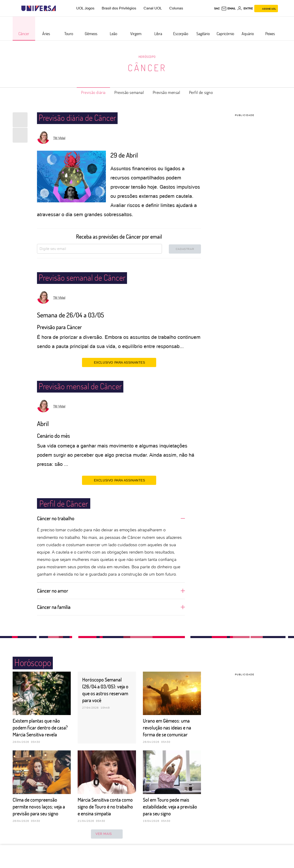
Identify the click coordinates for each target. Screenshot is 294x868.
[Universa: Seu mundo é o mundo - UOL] (39, 8)
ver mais (107, 834)
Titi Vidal (59, 138)
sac (217, 8)
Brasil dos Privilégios (119, 8)
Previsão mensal (167, 92)
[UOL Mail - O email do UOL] (228, 8)
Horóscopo (147, 57)
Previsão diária (93, 92)
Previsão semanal (129, 92)
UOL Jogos (85, 8)
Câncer (147, 68)
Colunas (176, 8)
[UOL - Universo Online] (60, 8)
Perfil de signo (201, 92)
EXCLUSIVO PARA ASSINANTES (119, 362)
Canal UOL (153, 8)
